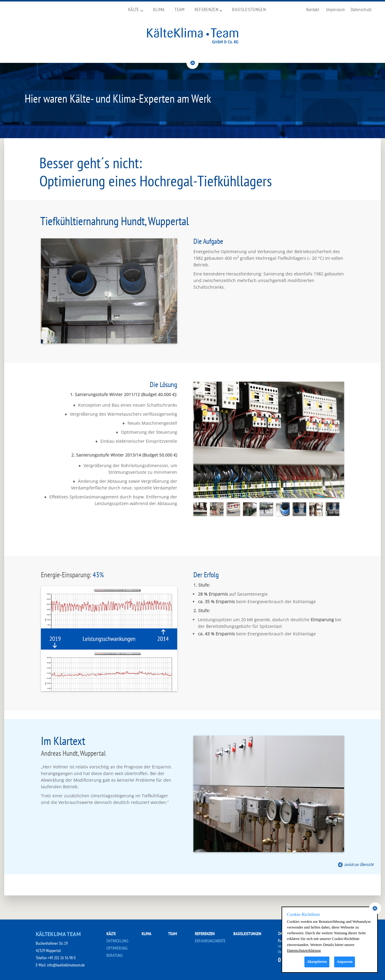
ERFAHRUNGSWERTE (210, 941)
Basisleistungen (249, 9)
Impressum (335, 9)
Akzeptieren (317, 962)
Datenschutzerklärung (304, 951)
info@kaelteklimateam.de (66, 965)
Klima (159, 9)
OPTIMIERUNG (117, 948)
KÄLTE (111, 934)
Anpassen (345, 962)
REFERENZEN (205, 934)
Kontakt (313, 9)
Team (179, 9)
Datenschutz (361, 9)
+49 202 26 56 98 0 (62, 958)
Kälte (136, 9)
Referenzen (209, 9)
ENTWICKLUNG (117, 941)
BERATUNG (115, 955)
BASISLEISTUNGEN (247, 934)
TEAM (172, 934)
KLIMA (146, 934)
